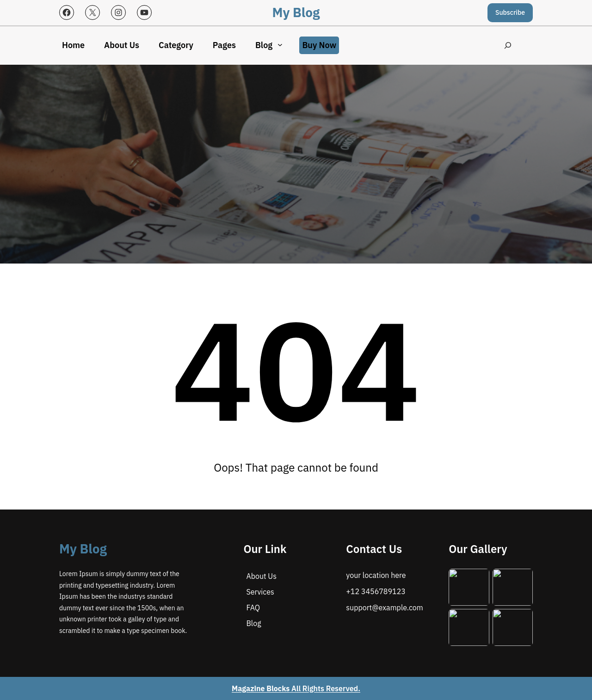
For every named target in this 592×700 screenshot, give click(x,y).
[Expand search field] (507, 46)
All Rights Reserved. (296, 688)
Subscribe (510, 12)
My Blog (296, 12)
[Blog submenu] (280, 45)
